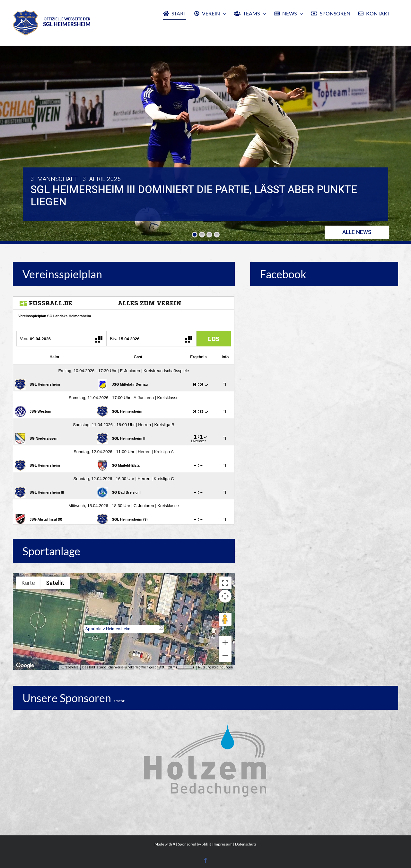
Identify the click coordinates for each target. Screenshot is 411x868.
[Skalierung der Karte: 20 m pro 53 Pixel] (181, 667)
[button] (124, 616)
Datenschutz (246, 844)
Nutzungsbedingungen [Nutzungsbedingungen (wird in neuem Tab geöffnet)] (215, 667)
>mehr (119, 701)
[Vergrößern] (225, 642)
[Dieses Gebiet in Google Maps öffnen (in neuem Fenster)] (25, 666)
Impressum (223, 844)
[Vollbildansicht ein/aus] (225, 583)
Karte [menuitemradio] (28, 583)
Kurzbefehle (70, 667)
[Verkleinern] (225, 656)
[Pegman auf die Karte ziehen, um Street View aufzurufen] (225, 619)
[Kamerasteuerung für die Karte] (225, 596)
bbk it (206, 844)
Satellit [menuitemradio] (55, 583)
